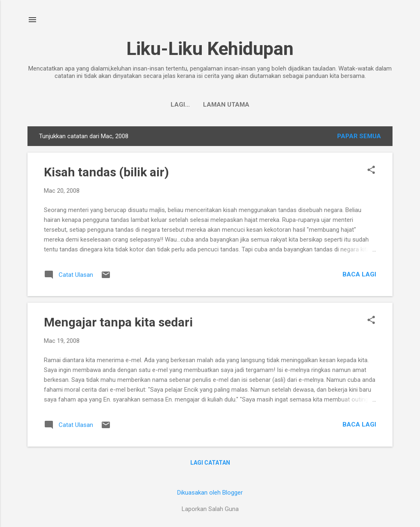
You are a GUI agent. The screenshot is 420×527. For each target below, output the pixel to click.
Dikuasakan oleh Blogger (210, 493)
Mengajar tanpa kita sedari (118, 322)
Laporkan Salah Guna (210, 509)
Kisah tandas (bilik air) (106, 172)
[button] (371, 171)
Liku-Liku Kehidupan (210, 49)
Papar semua (359, 136)
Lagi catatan (210, 463)
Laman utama (210, 105)
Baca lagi (359, 274)
